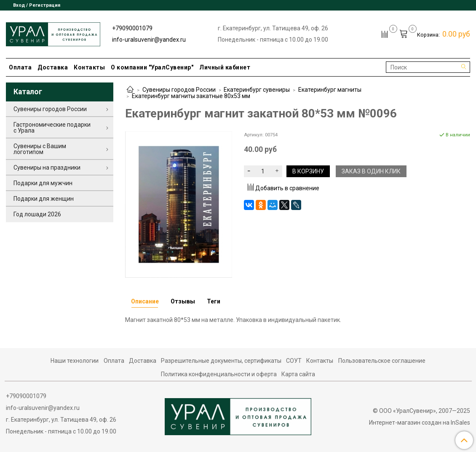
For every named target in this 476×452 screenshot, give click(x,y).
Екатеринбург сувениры (257, 90)
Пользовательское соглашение (382, 361)
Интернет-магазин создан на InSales (420, 423)
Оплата (20, 67)
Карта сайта (298, 374)
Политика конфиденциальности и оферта (219, 374)
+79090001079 (132, 28)
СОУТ (294, 361)
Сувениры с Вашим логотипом (40, 149)
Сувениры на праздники (47, 168)
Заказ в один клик (371, 171)
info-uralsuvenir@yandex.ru (149, 40)
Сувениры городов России (179, 90)
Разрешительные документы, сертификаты (221, 361)
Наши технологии (75, 361)
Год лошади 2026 (37, 214)
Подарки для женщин (44, 199)
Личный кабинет (225, 67)
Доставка (53, 67)
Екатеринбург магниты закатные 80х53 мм (191, 96)
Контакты (89, 67)
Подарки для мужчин (43, 183)
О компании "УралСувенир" (152, 67)
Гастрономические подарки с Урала (52, 128)
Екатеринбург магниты (330, 90)
